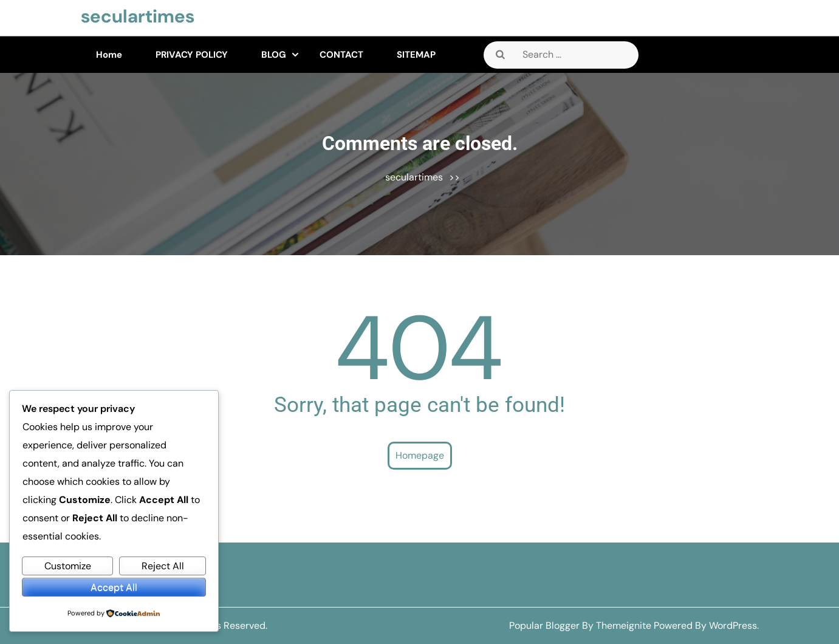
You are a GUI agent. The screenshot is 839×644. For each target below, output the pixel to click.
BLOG (274, 55)
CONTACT (341, 55)
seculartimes (138, 16)
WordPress (733, 625)
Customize (68, 566)
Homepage (420, 455)
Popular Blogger (544, 625)
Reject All (163, 566)
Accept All (114, 587)
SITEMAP (416, 55)
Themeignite (624, 625)
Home (109, 55)
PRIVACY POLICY (192, 55)
